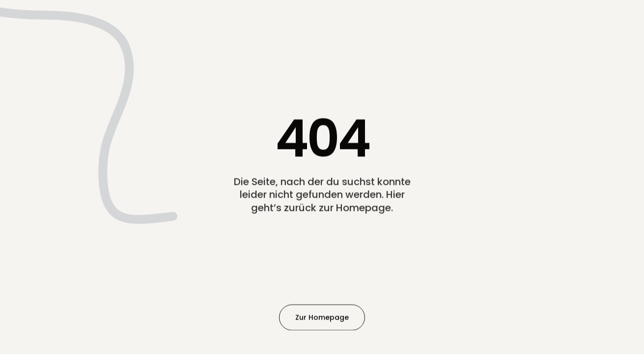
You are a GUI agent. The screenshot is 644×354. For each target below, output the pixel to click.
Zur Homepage (322, 317)
